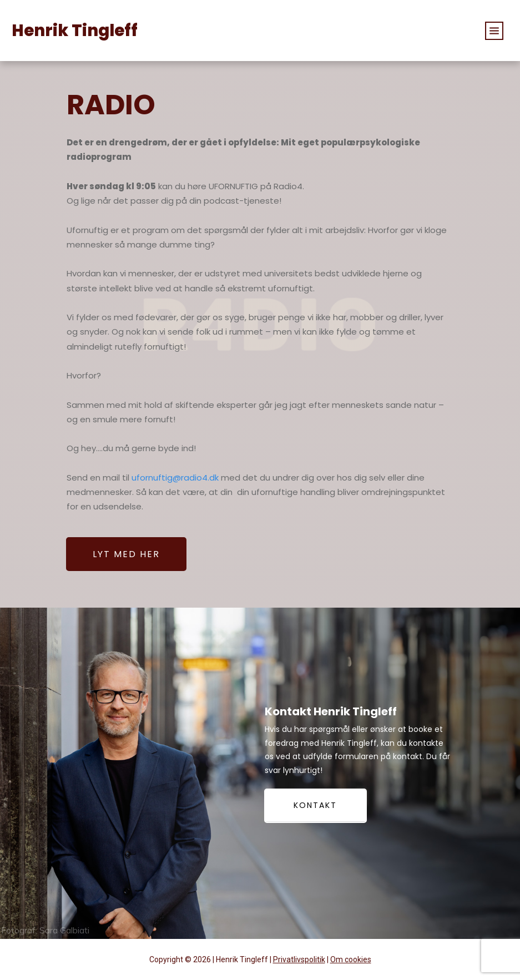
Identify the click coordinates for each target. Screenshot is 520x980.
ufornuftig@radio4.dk (175, 478)
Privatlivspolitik (299, 959)
